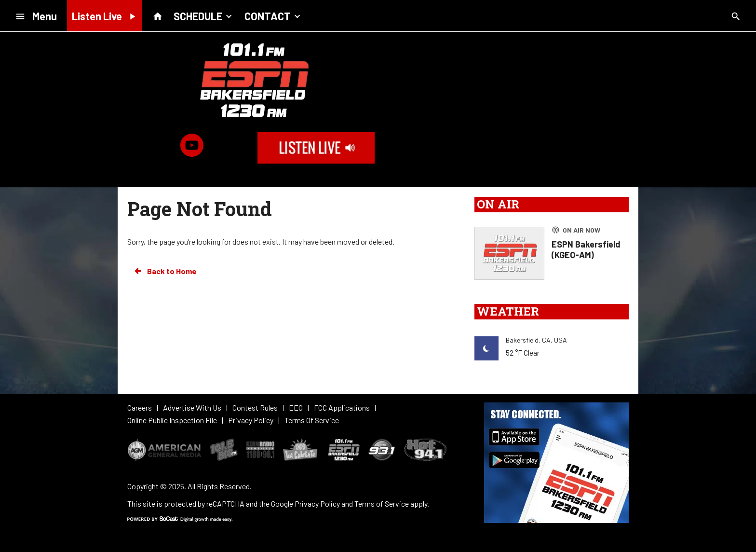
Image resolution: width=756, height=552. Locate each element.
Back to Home (165, 271)
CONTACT (273, 15)
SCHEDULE (204, 15)
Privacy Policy (317, 504)
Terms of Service (382, 504)
